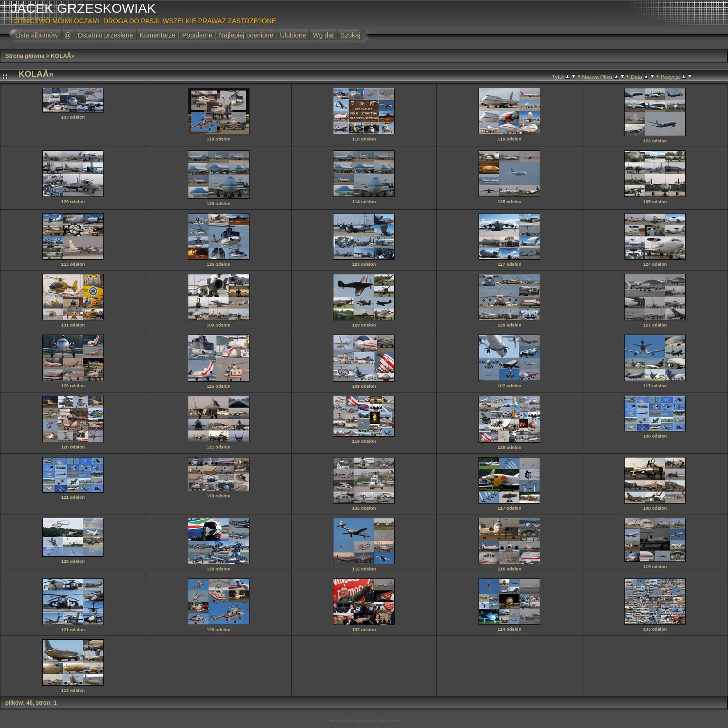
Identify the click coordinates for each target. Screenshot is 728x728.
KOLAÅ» (62, 56)
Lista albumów (37, 35)
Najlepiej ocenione (246, 35)
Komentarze (157, 35)
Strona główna (25, 56)
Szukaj (350, 35)
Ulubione (293, 35)
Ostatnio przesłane (106, 35)
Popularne (197, 35)
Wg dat (323, 35)
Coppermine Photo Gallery (376, 721)
